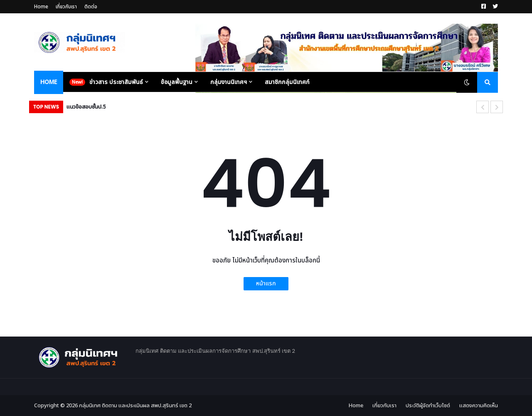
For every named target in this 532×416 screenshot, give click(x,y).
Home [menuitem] (49, 82)
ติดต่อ (91, 7)
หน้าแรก (266, 284)
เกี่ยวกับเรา (66, 7)
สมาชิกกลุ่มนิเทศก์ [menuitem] (287, 82)
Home (41, 7)
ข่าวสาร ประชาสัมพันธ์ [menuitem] (116, 82)
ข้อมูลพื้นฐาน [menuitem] (177, 82)
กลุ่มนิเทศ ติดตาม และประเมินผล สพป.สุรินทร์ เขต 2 (135, 406)
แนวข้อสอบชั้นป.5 (86, 107)
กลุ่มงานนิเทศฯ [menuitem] (229, 82)
